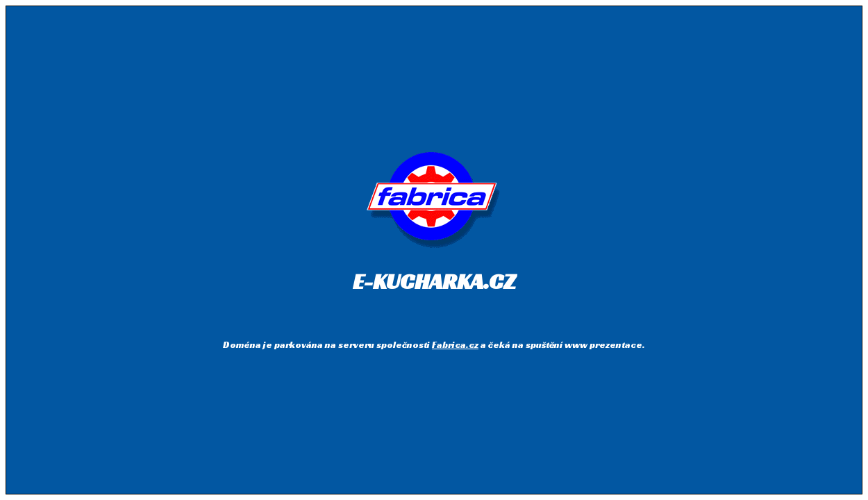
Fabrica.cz (455, 345)
